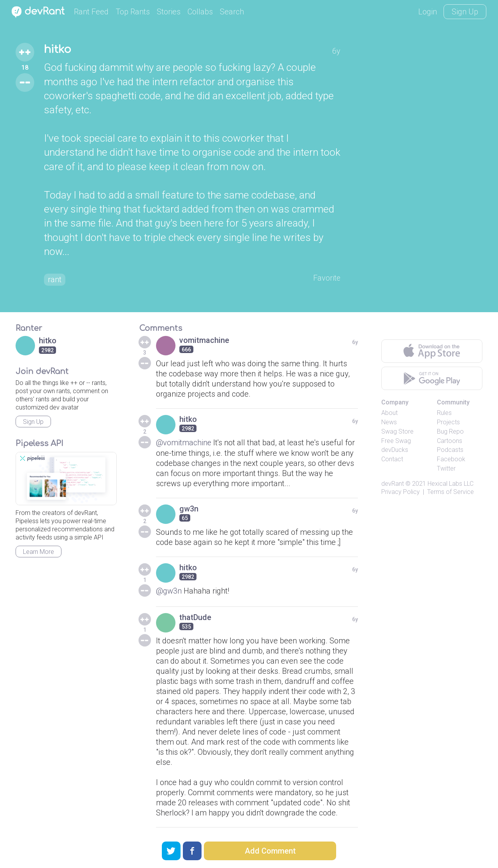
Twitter (446, 468)
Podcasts (450, 450)
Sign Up (465, 12)
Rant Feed (91, 12)
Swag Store (397, 431)
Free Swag (396, 441)
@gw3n (169, 591)
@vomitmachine (184, 443)
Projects (448, 422)
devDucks (395, 450)
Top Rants (133, 12)
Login (428, 12)
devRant (393, 484)
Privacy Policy (401, 492)
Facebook (451, 459)
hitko (58, 50)
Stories (169, 12)
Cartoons (450, 441)
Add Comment (270, 851)
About (389, 413)
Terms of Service (451, 492)
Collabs (200, 12)
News (389, 422)
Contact (392, 459)
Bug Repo (450, 431)
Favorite (327, 278)
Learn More (39, 552)
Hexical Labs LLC (451, 484)
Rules (444, 413)
